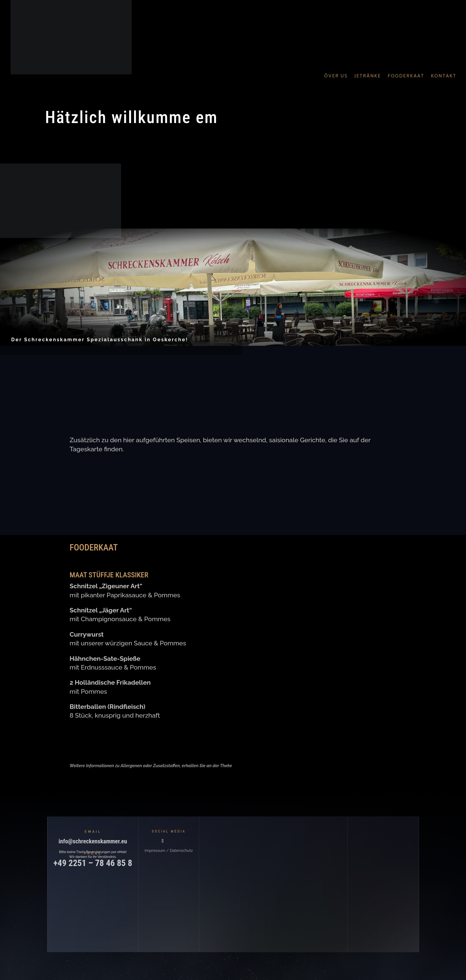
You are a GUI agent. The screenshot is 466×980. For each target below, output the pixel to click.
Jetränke (368, 76)
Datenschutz (181, 850)
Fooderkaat (406, 76)
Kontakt (444, 76)
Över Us (336, 76)
